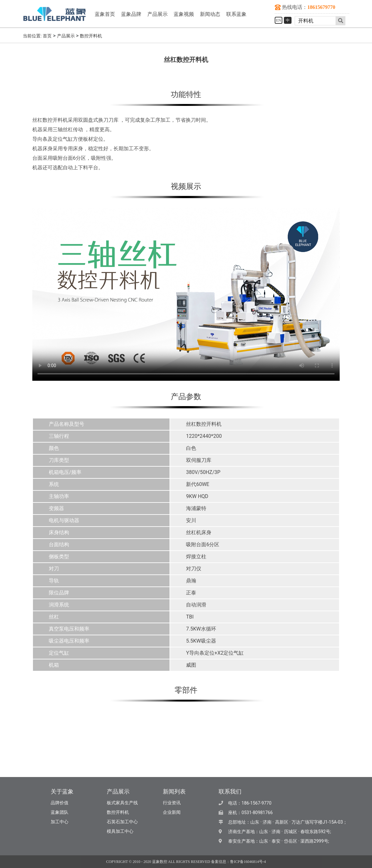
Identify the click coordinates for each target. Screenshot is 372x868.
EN (279, 20)
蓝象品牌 (131, 14)
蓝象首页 (105, 14)
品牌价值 (60, 803)
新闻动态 (210, 14)
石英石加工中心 (122, 822)
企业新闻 (172, 812)
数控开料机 (91, 36)
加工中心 (60, 822)
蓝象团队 (60, 812)
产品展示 (157, 14)
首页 (47, 36)
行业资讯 (172, 803)
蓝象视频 (184, 14)
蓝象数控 (160, 862)
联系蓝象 (236, 14)
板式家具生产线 (122, 803)
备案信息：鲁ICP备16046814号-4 (238, 862)
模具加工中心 (120, 831)
